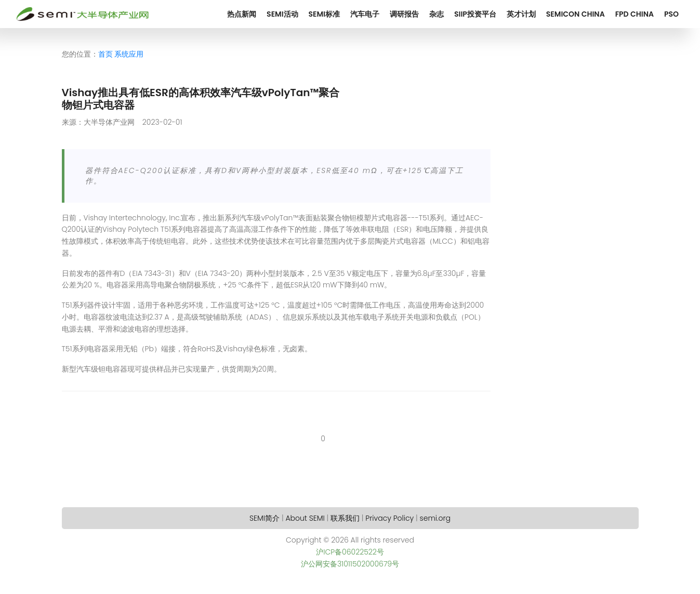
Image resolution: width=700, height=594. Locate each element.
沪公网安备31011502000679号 (350, 564)
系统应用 (129, 54)
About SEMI (305, 518)
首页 (105, 54)
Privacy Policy (389, 518)
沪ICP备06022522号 (350, 552)
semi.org (435, 518)
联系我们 (345, 518)
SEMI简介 (265, 518)
